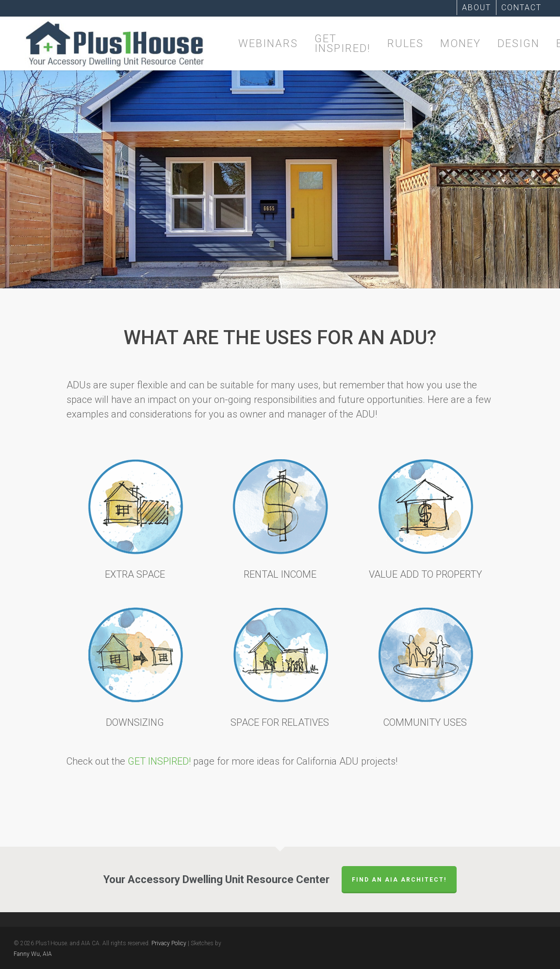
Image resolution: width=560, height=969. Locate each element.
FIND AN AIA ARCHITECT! (399, 880)
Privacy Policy (169, 943)
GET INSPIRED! (159, 761)
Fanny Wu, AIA (33, 954)
